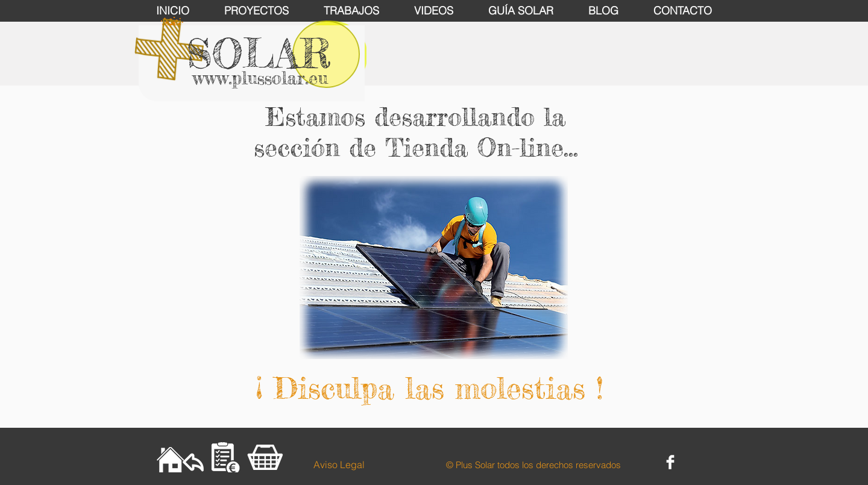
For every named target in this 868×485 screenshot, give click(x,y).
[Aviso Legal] (339, 465)
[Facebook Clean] (670, 462)
